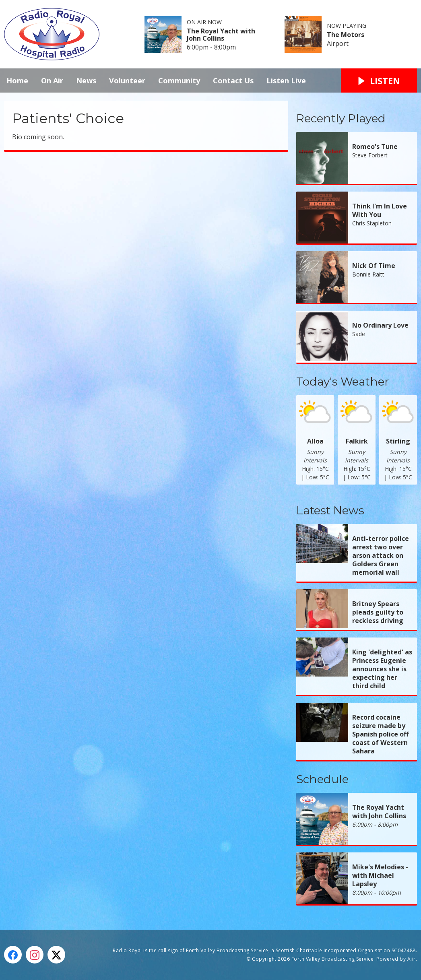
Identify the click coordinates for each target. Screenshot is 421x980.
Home (17, 80)
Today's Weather (343, 382)
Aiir (412, 959)
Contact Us (233, 80)
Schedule (322, 779)
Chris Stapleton (372, 223)
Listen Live (286, 80)
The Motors (346, 35)
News (86, 80)
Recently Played (341, 118)
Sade (359, 334)
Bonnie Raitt (368, 274)
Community (179, 80)
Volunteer (127, 80)
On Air (52, 80)
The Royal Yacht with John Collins (221, 35)
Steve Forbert (370, 155)
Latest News (330, 510)
